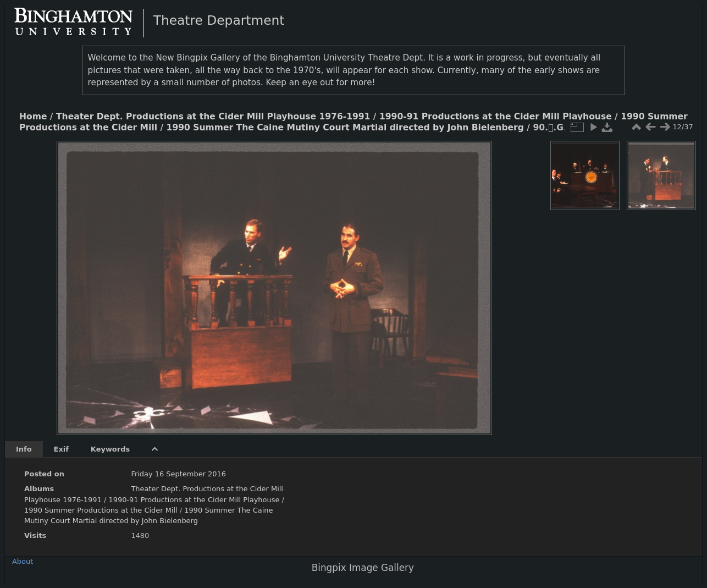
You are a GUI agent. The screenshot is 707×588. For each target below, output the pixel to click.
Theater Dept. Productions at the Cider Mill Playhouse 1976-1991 (213, 117)
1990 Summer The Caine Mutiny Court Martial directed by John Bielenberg (345, 128)
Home (33, 117)
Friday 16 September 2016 (178, 474)
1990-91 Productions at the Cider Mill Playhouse (496, 117)
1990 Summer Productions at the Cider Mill (102, 510)
